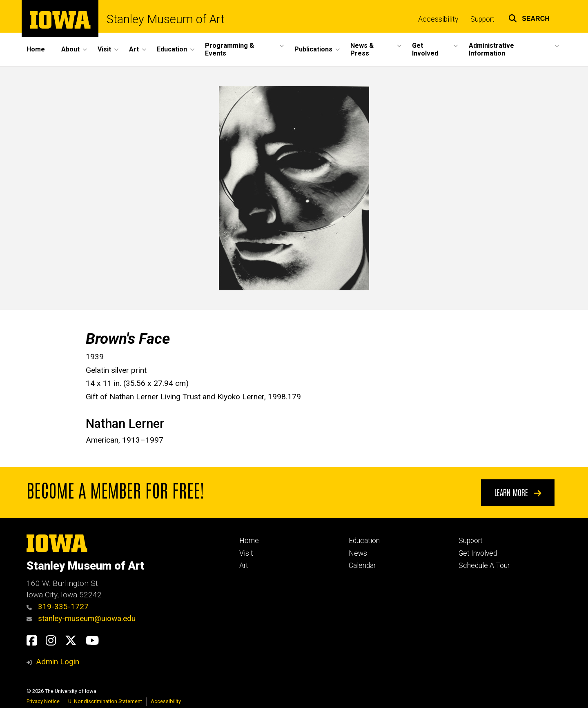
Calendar (362, 566)
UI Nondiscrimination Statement (105, 701)
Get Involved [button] (425, 49)
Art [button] (134, 49)
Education (364, 541)
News (358, 553)
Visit (246, 553)
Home (36, 49)
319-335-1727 (58, 607)
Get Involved (478, 553)
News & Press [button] (362, 49)
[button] (529, 17)
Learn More (518, 492)
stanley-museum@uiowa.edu (81, 618)
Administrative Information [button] (491, 49)
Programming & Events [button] (229, 49)
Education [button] (172, 49)
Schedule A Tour (484, 566)
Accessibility (438, 19)
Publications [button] (313, 49)
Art (244, 566)
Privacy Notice (43, 701)
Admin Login (58, 662)
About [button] (70, 49)
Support (482, 19)
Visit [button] (104, 49)
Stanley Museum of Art (166, 19)
